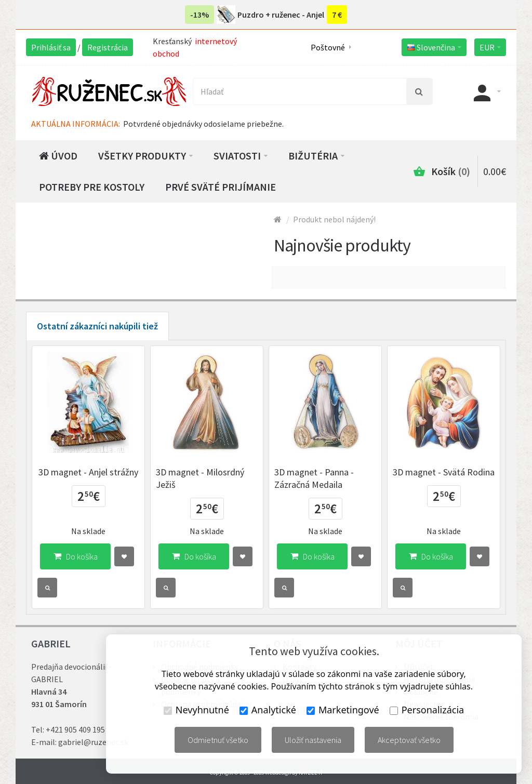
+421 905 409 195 (75, 729)
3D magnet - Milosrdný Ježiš (200, 478)
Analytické (268, 710)
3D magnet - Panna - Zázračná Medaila (314, 478)
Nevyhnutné (196, 710)
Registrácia (108, 47)
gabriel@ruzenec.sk (93, 742)
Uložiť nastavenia (313, 740)
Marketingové (343, 710)
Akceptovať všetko (409, 740)
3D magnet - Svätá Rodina (444, 472)
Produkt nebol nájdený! (334, 219)
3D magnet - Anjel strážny (88, 472)
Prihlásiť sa (51, 47)
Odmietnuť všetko (218, 740)
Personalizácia (427, 710)
